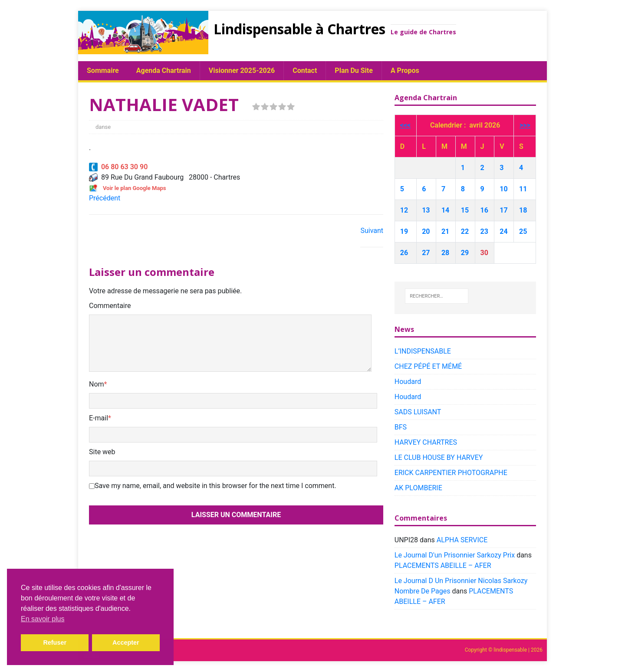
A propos (405, 70)
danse (103, 127)
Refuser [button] (55, 642)
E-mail (99, 418)
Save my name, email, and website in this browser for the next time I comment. (215, 486)
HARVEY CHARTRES (426, 442)
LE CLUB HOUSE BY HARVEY (439, 457)
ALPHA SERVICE (462, 540)
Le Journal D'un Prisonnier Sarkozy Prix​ (455, 555)
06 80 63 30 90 (118, 167)
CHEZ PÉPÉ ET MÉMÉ (428, 366)
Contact (305, 70)
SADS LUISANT (418, 412)
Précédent (105, 198)
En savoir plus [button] (43, 619)
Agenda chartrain (164, 70)
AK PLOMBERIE (418, 488)
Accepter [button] (126, 642)
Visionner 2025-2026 (242, 70)
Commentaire (110, 306)
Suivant (372, 231)
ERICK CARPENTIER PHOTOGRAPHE (451, 473)
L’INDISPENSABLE (423, 351)
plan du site (354, 70)
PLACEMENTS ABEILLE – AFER (443, 565)
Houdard (408, 382)
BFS (401, 427)
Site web (102, 452)
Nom (97, 384)
